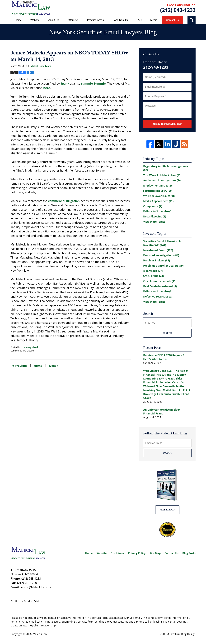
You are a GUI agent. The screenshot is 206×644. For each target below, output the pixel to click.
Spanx (65, 83)
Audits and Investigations (162, 180)
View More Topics (154, 222)
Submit (167, 453)
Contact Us (172, 20)
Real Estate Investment (160, 286)
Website (35, 20)
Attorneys (73, 20)
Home (18, 20)
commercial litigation (64, 201)
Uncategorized (30, 347)
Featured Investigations (161, 255)
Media (154, 20)
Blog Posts (189, 553)
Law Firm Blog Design (178, 634)
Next (54, 366)
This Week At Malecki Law (162, 175)
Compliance (153, 206)
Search (167, 333)
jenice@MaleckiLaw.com (37, 587)
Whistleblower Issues (159, 196)
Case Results (120, 20)
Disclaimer (117, 553)
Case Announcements (160, 281)
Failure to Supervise (158, 211)
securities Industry (158, 191)
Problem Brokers (157, 260)
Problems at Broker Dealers (163, 266)
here (47, 88)
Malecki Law (40, 634)
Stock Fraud (153, 276)
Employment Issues (158, 186)
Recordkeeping (155, 216)
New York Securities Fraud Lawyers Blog (30, 8)
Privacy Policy (137, 553)
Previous (20, 366)
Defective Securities (158, 297)
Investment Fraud (158, 250)
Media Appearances (158, 201)
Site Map (155, 553)
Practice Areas (96, 20)
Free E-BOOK (167, 510)
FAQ (139, 20)
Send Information (167, 124)
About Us (54, 20)
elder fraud (153, 271)
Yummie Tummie (93, 83)
